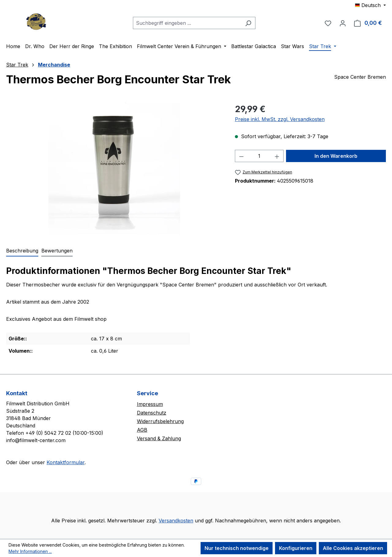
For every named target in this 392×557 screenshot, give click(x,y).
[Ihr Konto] (343, 23)
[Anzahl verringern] (241, 156)
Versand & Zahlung (159, 438)
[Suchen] (248, 23)
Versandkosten (176, 521)
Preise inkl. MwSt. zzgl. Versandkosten (280, 119)
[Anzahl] (259, 156)
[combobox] (187, 23)
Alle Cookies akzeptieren (353, 548)
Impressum (150, 404)
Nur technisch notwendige (237, 548)
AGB (142, 430)
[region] (114, 169)
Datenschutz (152, 413)
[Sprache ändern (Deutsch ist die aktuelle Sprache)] (370, 5)
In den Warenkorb (336, 156)
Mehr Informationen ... (30, 551)
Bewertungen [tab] (57, 251)
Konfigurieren (296, 548)
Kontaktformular (66, 462)
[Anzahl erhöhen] (277, 156)
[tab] (22, 251)
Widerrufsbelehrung (160, 421)
